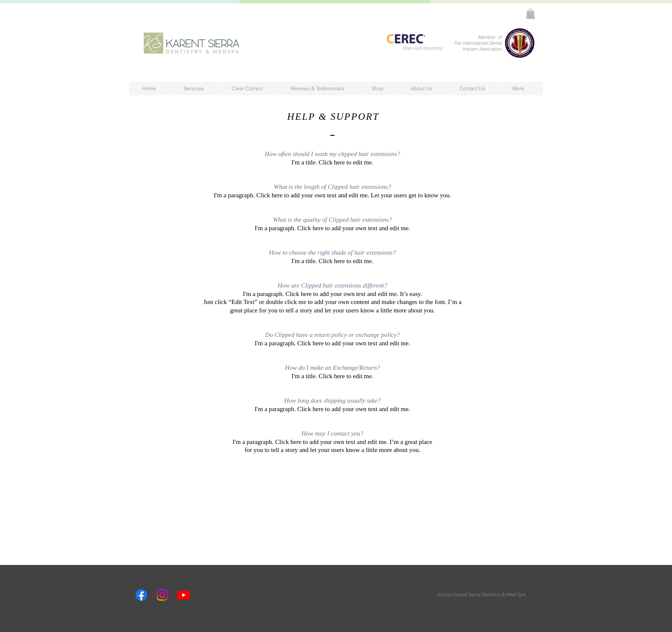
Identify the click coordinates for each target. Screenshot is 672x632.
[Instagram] (162, 595)
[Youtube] (184, 595)
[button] (530, 14)
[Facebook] (141, 595)
